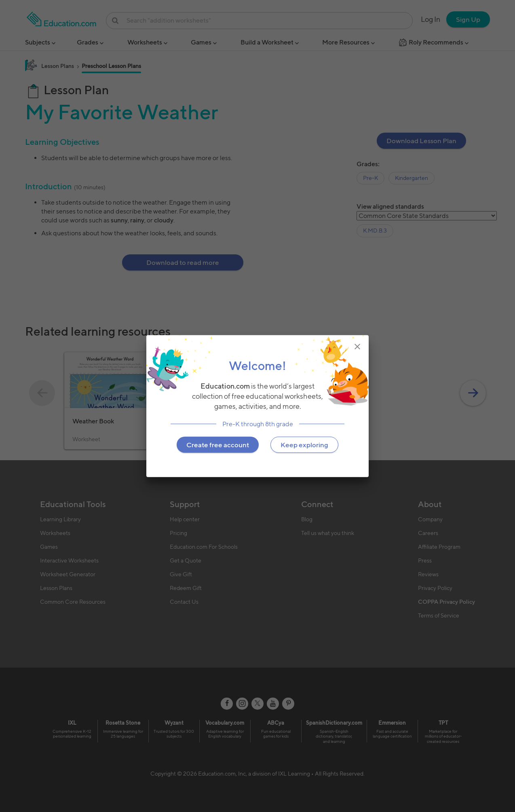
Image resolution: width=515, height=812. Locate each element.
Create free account (218, 444)
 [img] (357, 347)
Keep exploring (304, 444)
